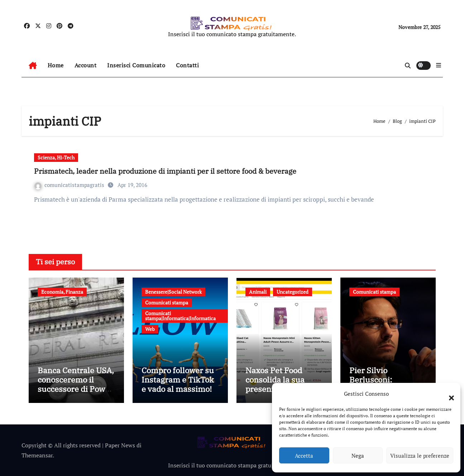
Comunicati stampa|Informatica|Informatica (180, 316)
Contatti (187, 65)
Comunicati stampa (167, 302)
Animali (258, 292)
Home (56, 65)
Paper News (120, 445)
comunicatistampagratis (70, 185)
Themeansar (37, 455)
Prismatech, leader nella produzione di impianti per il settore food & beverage (165, 171)
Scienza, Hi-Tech (56, 157)
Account (86, 65)
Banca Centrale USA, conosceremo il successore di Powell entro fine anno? (76, 384)
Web (150, 329)
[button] (448, 394)
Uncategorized (293, 292)
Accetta (304, 456)
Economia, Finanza (62, 292)
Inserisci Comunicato (136, 65)
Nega (358, 456)
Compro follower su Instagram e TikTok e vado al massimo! (178, 380)
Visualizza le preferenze (420, 456)
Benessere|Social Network (173, 292)
